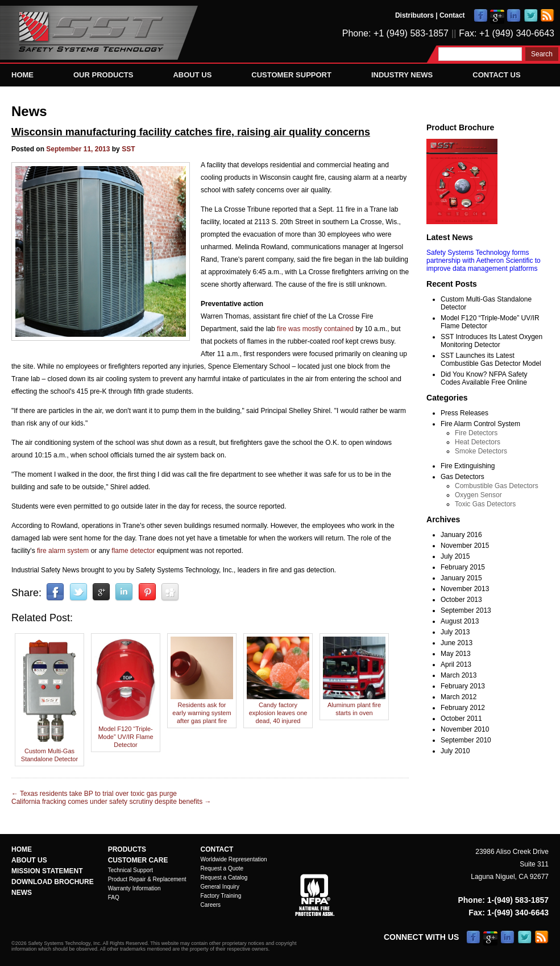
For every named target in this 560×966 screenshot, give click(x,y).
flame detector (133, 551)
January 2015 (461, 578)
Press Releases (464, 413)
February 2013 (463, 686)
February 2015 (463, 567)
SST (128, 149)
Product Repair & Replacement (147, 879)
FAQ (114, 897)
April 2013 (456, 664)
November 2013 (465, 589)
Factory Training (221, 896)
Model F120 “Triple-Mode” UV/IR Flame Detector (126, 733)
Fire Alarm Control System (480, 424)
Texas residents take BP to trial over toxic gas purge (94, 794)
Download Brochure (53, 882)
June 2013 (457, 643)
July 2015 (455, 556)
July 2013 (455, 632)
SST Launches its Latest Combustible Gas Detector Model (491, 360)
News (29, 111)
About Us (192, 75)
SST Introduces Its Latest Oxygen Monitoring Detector (491, 341)
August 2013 (460, 621)
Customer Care (138, 860)
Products (127, 849)
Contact (452, 15)
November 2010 (465, 729)
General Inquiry (220, 887)
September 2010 (466, 740)
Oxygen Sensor (478, 495)
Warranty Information (134, 888)
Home (22, 75)
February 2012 (463, 708)
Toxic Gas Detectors (485, 504)
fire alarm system (63, 551)
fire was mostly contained (315, 329)
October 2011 (461, 719)
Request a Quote (222, 868)
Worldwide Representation (234, 859)
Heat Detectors (478, 442)
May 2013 (456, 654)
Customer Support (291, 75)
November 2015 (465, 546)
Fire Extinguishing (468, 466)
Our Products (103, 75)
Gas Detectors (462, 477)
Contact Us (496, 75)
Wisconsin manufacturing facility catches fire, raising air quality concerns (191, 132)
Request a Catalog (224, 878)
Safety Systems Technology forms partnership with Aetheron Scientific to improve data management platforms (484, 261)
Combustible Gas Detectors (497, 486)
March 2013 (459, 675)
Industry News (402, 75)
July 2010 (455, 751)
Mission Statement (47, 871)
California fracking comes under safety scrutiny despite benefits (111, 802)
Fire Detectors (476, 433)
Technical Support (131, 870)
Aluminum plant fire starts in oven (354, 705)
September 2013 (466, 610)
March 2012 (459, 697)
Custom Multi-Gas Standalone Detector (49, 751)
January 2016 (461, 535)
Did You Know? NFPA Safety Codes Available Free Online (484, 378)
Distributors (414, 15)
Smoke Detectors (481, 451)
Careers (211, 905)
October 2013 (461, 600)
